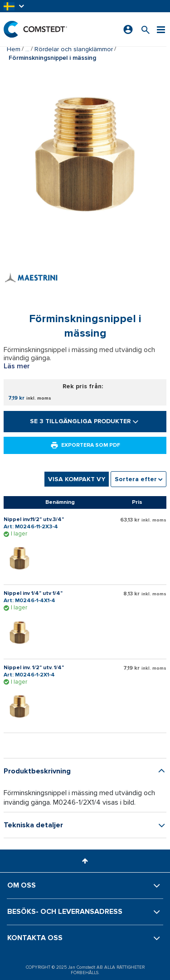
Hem (14, 49)
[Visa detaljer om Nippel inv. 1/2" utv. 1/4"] (22, 706)
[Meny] (161, 29)
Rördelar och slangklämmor (74, 49)
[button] (15, 6)
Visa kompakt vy (77, 479)
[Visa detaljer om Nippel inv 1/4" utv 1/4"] (22, 632)
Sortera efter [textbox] (136, 479)
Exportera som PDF (85, 445)
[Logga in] (128, 29)
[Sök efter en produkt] (146, 29)
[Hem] (35, 29)
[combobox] (138, 479)
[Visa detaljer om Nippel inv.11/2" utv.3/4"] (22, 558)
